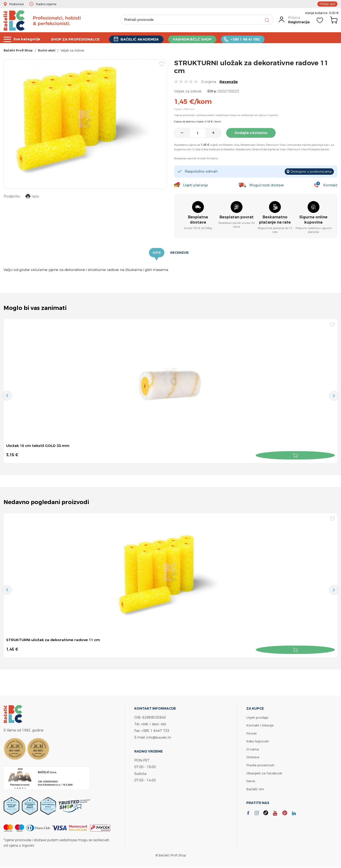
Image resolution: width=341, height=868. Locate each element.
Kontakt (330, 185)
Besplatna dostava (198, 220)
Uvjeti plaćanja (195, 185)
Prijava (294, 19)
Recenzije (229, 83)
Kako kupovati (258, 740)
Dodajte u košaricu (252, 134)
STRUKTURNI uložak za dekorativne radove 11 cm (54, 640)
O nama (253, 748)
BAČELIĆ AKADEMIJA (140, 39)
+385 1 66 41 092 (246, 39)
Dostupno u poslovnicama (310, 172)
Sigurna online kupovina (313, 220)
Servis (251, 779)
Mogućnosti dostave (267, 185)
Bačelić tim (256, 787)
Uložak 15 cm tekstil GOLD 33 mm (39, 446)
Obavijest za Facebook (265, 772)
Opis (156, 253)
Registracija (299, 24)
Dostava (253, 756)
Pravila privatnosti (260, 764)
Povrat (251, 733)
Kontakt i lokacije (260, 725)
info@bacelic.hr (159, 737)
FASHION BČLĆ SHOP (193, 39)
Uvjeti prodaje (257, 717)
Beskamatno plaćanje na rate (275, 220)
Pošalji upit (327, 4)
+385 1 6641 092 (155, 723)
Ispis (32, 198)
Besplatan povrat (237, 217)
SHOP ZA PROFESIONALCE (76, 39)
